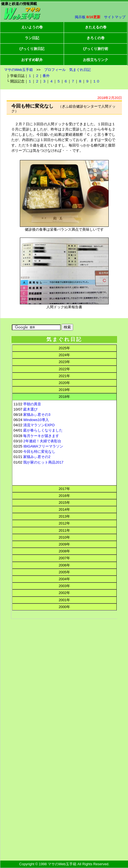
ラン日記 (32, 38)
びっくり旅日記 (32, 49)
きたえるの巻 (96, 27)
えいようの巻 (32, 27)
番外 (46, 76)
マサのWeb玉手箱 (18, 70)
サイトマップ (115, 17)
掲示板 (80, 17)
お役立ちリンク (96, 60)
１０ (96, 81)
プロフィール (55, 70)
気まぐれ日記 (80, 70)
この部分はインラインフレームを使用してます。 (64, 510)
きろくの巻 (96, 38)
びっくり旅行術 (96, 49)
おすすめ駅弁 (32, 60)
